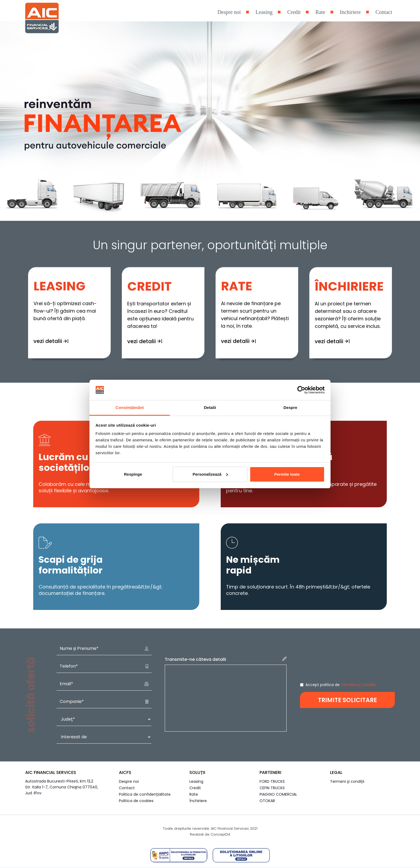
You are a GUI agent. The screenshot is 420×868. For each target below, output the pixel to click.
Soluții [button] (197, 773)
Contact (384, 12)
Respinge (133, 474)
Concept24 (220, 834)
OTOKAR (267, 801)
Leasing (264, 12)
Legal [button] (336, 773)
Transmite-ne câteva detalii (226, 660)
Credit (294, 12)
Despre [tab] (290, 407)
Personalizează (210, 474)
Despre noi (229, 12)
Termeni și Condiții (358, 685)
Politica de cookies (136, 801)
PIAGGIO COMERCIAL (278, 794)
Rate (320, 12)
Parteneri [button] (270, 773)
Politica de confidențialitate (145, 794)
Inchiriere (350, 12)
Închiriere (198, 801)
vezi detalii (145, 315)
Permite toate (287, 474)
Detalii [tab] (210, 407)
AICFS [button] (125, 773)
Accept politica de (340, 685)
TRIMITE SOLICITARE (347, 700)
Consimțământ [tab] (130, 407)
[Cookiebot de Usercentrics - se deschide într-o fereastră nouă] (301, 390)
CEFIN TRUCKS (272, 788)
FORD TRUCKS (272, 781)
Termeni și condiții (347, 781)
